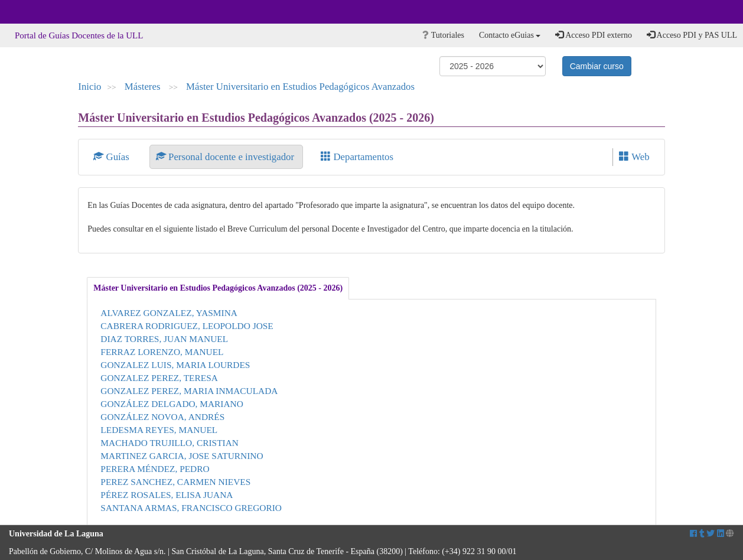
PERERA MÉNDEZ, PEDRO (155, 469)
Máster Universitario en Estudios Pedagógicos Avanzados (300, 87)
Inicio (89, 87)
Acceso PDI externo (593, 35)
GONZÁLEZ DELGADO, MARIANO (172, 404)
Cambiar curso (597, 66)
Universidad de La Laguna (41, 12)
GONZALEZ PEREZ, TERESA (159, 378)
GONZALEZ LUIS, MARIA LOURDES (175, 365)
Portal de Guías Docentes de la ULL (79, 35)
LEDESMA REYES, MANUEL (159, 430)
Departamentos (357, 157)
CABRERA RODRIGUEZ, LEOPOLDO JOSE (187, 326)
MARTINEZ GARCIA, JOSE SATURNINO (182, 456)
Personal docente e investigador (226, 157)
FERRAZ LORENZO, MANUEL (162, 352)
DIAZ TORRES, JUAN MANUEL (164, 339)
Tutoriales (443, 35)
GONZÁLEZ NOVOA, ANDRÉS (162, 417)
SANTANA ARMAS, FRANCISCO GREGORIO (191, 508)
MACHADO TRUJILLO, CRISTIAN (170, 443)
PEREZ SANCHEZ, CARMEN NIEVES (175, 482)
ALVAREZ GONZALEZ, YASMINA (169, 313)
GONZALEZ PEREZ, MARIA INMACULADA (189, 391)
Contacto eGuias (510, 35)
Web (634, 157)
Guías (113, 157)
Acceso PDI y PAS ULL (692, 35)
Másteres (144, 87)
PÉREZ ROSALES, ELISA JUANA (167, 495)
